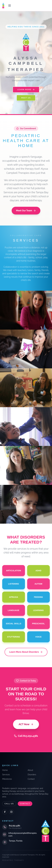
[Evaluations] (26, 349)
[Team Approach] (26, 388)
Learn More (26, 90)
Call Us (9, 804)
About (30, 770)
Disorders (32, 775)
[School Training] (26, 465)
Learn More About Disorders (26, 652)
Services (6, 775)
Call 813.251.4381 (26, 736)
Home (5, 770)
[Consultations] (26, 310)
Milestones (7, 779)
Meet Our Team (26, 211)
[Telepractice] (26, 504)
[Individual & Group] (26, 427)
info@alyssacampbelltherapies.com (23, 834)
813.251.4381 (14, 826)
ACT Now (26, 724)
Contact (31, 779)
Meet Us (26, 98)
